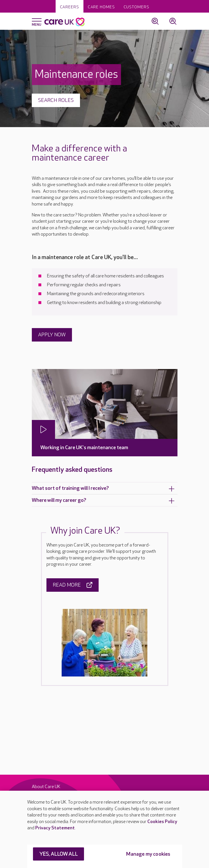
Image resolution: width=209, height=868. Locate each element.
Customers (136, 7)
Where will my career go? (103, 501)
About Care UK (46, 787)
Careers (70, 7)
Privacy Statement (55, 828)
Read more (73, 585)
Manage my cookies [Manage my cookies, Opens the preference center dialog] (148, 854)
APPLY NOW (52, 335)
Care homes (101, 7)
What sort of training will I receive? (103, 489)
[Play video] (43, 429)
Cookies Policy (162, 822)
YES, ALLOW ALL (59, 854)
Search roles (56, 100)
